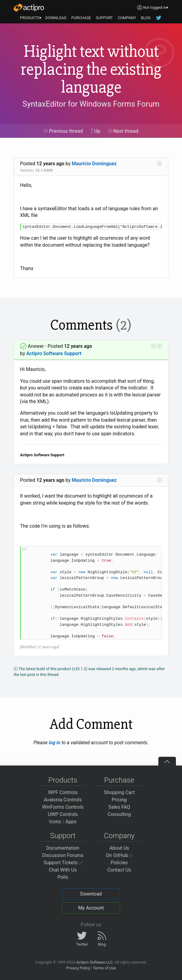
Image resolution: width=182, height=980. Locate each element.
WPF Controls (63, 792)
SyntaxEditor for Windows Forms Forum (91, 104)
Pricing (119, 800)
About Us (119, 848)
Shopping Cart (119, 792)
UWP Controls (63, 814)
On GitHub (119, 855)
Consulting (119, 814)
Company (119, 836)
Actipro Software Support (54, 353)
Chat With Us (63, 870)
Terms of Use (104, 968)
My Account (91, 908)
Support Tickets (63, 863)
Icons (55, 822)
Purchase (119, 780)
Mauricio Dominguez (94, 164)
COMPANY (127, 18)
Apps (71, 822)
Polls (63, 877)
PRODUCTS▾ (31, 18)
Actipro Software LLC (94, 962)
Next (123, 131)
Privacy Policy (78, 968)
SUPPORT (104, 18)
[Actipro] (29, 8)
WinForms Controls (63, 807)
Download (91, 894)
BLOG (146, 18)
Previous (63, 131)
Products (63, 780)
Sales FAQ (119, 807)
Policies (119, 863)
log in (55, 743)
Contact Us (119, 870)
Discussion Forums (63, 855)
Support (63, 836)
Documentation (63, 848)
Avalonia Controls (63, 800)
